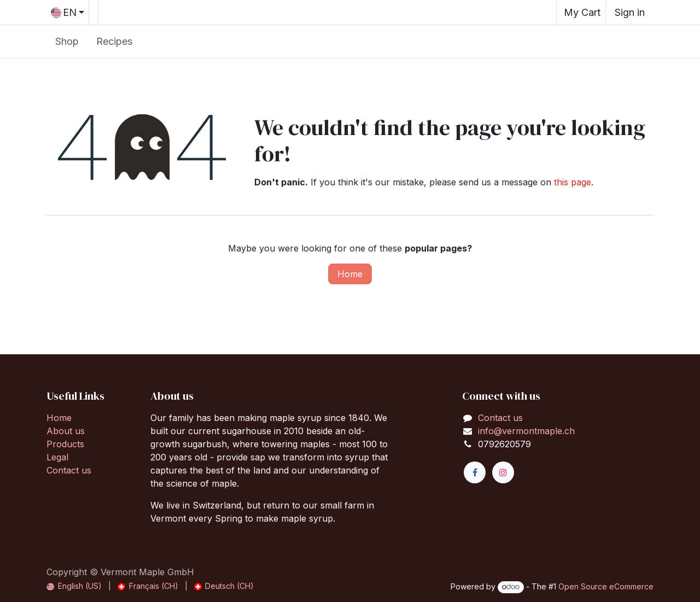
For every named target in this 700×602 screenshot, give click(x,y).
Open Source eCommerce (606, 586)
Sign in (630, 12)
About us (66, 431)
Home (350, 274)
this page (573, 182)
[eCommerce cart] (581, 12)
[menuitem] (67, 41)
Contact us (69, 470)
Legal (57, 457)
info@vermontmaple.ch (526, 431)
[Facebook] (475, 472)
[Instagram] (503, 472)
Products (65, 444)
